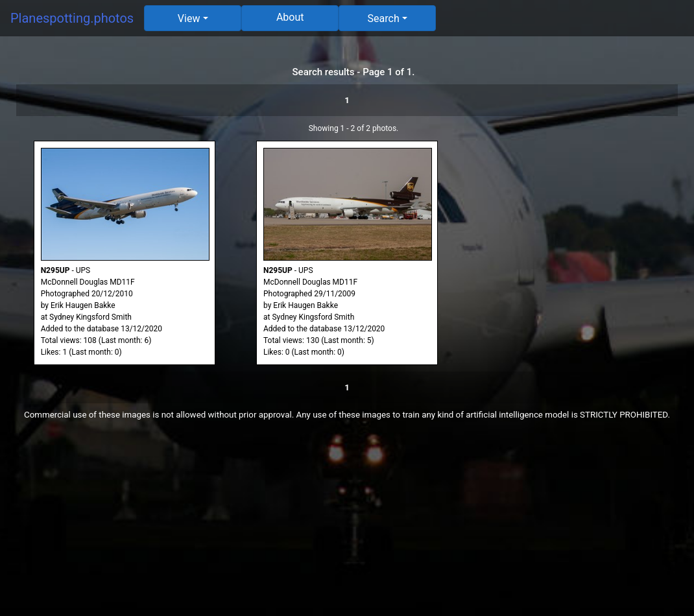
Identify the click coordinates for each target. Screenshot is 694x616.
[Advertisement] (347, 525)
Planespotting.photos (72, 18)
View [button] (189, 18)
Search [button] (384, 18)
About (290, 17)
